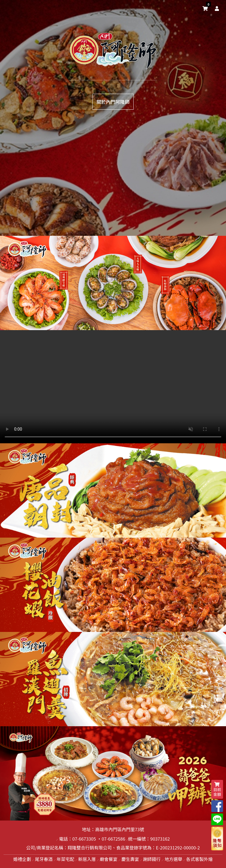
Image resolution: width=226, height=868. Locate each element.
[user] (216, 8)
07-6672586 (113, 839)
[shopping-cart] (205, 8)
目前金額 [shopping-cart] (217, 789)
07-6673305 (84, 839)
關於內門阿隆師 (113, 102)
